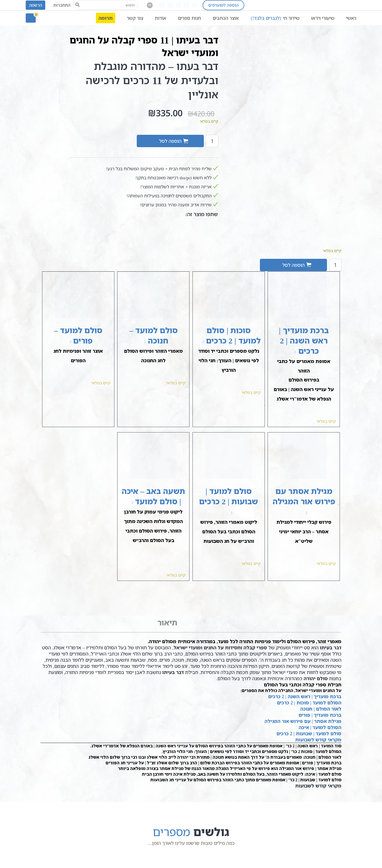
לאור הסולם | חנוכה (321, 709)
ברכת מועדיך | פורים (320, 715)
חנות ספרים (189, 18)
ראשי (351, 18)
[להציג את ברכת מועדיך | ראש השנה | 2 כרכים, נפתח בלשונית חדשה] (291, 352)
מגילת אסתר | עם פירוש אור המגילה (303, 721)
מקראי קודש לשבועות (318, 740)
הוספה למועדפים (223, 5)
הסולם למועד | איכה (320, 727)
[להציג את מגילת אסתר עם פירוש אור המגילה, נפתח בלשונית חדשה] (302, 513)
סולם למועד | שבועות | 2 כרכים (309, 733)
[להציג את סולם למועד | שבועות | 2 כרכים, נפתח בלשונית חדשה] (227, 513)
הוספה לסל (170, 141)
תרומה (106, 18)
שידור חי (275, 18)
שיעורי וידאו (323, 18)
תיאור (167, 622)
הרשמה (36, 5)
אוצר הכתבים (226, 18)
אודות (161, 18)
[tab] (167, 623)
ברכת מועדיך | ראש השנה (315, 696)
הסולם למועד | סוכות (319, 703)
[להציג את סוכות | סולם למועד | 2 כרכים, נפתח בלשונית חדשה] (198, 342)
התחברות (62, 5)
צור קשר (135, 18)
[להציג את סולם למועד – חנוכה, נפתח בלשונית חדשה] (140, 342)
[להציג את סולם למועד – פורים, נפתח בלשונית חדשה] (65, 342)
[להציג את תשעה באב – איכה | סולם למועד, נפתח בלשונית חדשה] (127, 502)
